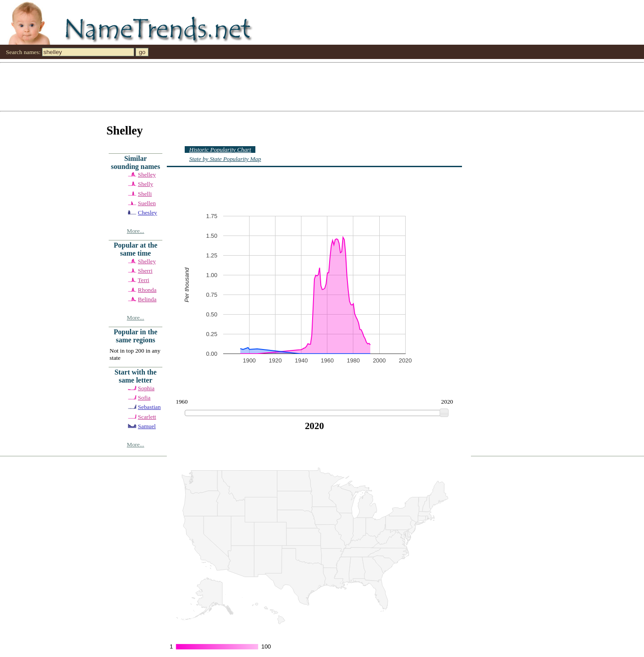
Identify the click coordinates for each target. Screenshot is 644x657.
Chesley (147, 213)
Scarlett (147, 417)
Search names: (23, 52)
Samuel (147, 426)
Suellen (147, 203)
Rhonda (147, 290)
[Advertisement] (268, 86)
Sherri (145, 271)
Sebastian (149, 407)
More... (136, 231)
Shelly (145, 184)
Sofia (144, 398)
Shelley (147, 175)
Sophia (146, 388)
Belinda (147, 299)
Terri (144, 280)
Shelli (145, 194)
